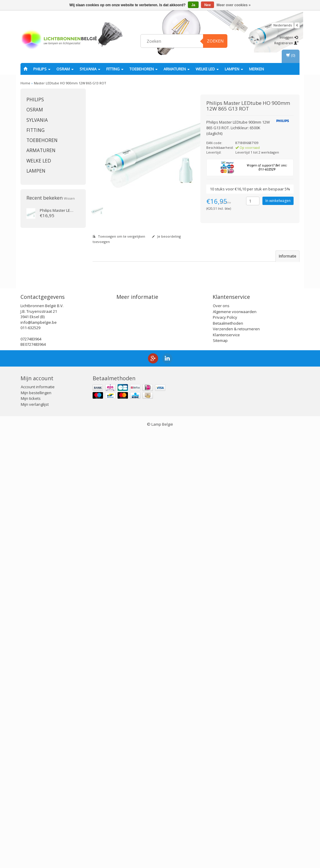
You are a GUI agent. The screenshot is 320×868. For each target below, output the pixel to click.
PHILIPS (42, 69)
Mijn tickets (31, 834)
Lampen (234, 69)
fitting (115, 69)
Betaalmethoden (228, 758)
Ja (193, 5)
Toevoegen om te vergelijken (119, 236)
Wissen (69, 198)
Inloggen (289, 37)
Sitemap (220, 776)
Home (25, 83)
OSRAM (65, 69)
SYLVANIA (90, 69)
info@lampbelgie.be (39, 757)
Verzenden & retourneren (236, 764)
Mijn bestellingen (36, 828)
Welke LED (207, 69)
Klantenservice (226, 770)
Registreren (286, 43)
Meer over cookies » (234, 5)
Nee (207, 5)
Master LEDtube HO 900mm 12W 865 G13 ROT (70, 83)
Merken (256, 69)
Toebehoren (144, 69)
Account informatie (38, 822)
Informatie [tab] (287, 256)
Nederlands (283, 25)
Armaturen (177, 69)
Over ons (221, 741)
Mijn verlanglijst (35, 839)
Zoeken (215, 41)
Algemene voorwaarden (235, 747)
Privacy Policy (225, 752)
